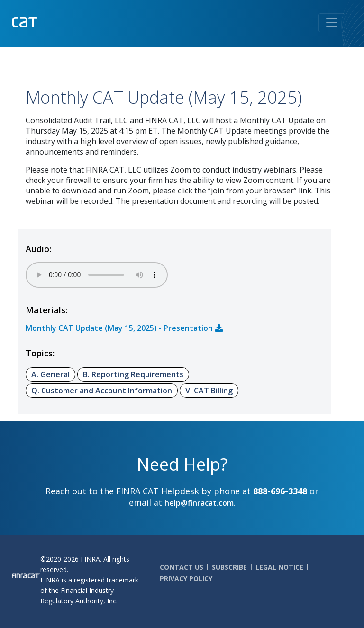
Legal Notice (279, 567)
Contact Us (182, 567)
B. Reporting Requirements (133, 374)
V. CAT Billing (209, 391)
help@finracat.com (199, 503)
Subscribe (229, 567)
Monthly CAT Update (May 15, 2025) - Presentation (119, 328)
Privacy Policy (186, 578)
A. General (50, 374)
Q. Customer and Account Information (102, 391)
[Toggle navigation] (332, 23)
